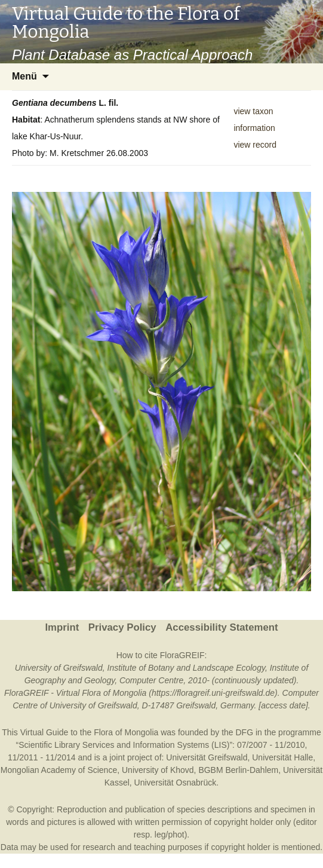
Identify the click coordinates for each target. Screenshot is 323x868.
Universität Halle (282, 757)
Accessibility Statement (222, 627)
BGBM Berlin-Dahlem (238, 770)
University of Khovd (158, 770)
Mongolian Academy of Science (59, 770)
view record (255, 145)
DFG (245, 732)
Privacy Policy (122, 627)
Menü (24, 76)
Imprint (62, 627)
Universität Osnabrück (176, 783)
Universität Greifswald (207, 757)
